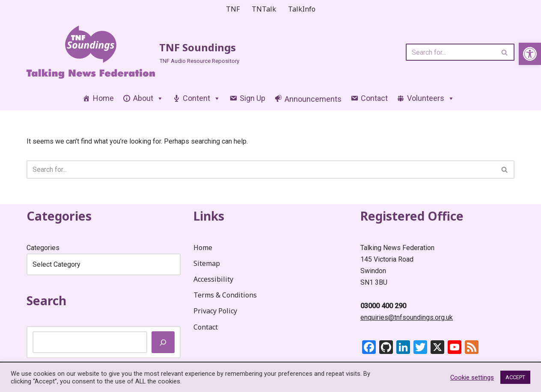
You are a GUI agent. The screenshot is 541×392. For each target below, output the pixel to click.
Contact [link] (374, 99)
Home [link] (103, 99)
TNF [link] (233, 9)
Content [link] (202, 99)
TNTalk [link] (264, 9)
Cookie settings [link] (472, 377)
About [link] (148, 99)
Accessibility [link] (213, 279)
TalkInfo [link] (302, 9)
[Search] (450, 53)
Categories (43, 248)
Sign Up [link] (253, 99)
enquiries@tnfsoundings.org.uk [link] (407, 317)
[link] (530, 54)
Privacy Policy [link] (215, 311)
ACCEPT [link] (515, 377)
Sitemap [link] (207, 263)
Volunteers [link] (431, 99)
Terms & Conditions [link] (225, 295)
